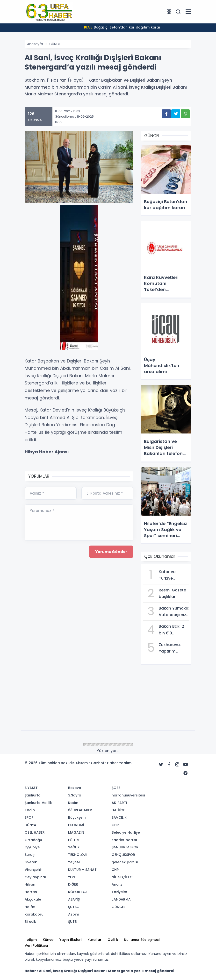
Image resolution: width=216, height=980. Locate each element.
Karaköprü (34, 914)
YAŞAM (74, 862)
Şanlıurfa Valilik (38, 803)
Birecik (30, 922)
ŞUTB (72, 922)
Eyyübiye (32, 847)
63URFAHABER (80, 810)
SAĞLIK (74, 847)
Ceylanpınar (36, 877)
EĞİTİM (74, 840)
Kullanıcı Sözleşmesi (142, 940)
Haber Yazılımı (120, 763)
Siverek (31, 862)
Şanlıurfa (33, 795)
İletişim (31, 940)
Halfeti (30, 907)
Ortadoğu (33, 840)
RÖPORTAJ (77, 892)
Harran (31, 892)
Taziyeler (119, 892)
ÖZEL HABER (35, 832)
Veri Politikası (36, 945)
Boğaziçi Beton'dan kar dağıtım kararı (123, 27)
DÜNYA (30, 825)
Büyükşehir (77, 817)
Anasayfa (35, 44)
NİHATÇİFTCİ (122, 877)
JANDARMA (121, 899)
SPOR (29, 817)
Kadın (30, 810)
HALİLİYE (118, 810)
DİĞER (73, 884)
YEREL (73, 877)
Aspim (74, 914)
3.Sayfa (75, 795)
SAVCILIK (119, 817)
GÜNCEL (56, 44)
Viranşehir (33, 870)
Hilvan (30, 884)
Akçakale (33, 899)
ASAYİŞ (74, 899)
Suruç (30, 855)
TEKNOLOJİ (77, 855)
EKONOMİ (76, 825)
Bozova (75, 788)
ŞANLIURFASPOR (125, 847)
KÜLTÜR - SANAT (82, 870)
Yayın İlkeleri (70, 940)
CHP (115, 825)
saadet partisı (124, 840)
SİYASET (31, 788)
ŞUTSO (74, 907)
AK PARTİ (119, 803)
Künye (48, 940)
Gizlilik (113, 940)
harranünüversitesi (128, 795)
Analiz (117, 884)
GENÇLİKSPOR (123, 855)
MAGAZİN (76, 832)
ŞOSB (116, 788)
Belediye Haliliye (126, 832)
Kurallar (94, 940)
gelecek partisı (125, 862)
